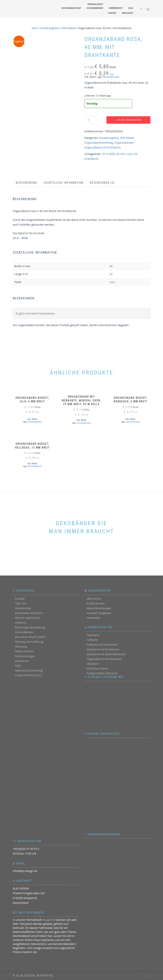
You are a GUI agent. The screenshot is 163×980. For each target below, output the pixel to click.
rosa (129, 154)
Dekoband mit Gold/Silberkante (106, 654)
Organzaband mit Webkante (104, 659)
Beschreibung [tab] (27, 183)
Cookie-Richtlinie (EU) (28, 675)
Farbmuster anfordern (29, 613)
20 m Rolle (109, 154)
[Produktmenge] (94, 120)
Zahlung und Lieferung (29, 642)
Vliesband (93, 664)
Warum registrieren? (28, 618)
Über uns (21, 603)
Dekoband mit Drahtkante (103, 649)
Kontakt (112, 13)
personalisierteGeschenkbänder (95, 6)
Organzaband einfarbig (99, 143)
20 (111, 274)
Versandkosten (111, 77)
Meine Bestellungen (99, 608)
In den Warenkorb (129, 120)
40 (111, 266)
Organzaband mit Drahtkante (103, 147)
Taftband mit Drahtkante (102, 645)
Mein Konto (128, 13)
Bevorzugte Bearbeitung (30, 627)
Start (34, 28)
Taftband (92, 640)
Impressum (22, 661)
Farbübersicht (116, 8)
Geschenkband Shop (71, 8)
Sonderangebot (50, 28)
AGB (18, 666)
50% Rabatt (69, 28)
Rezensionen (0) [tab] (102, 183)
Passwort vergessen (99, 613)
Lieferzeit (21, 623)
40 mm (121, 154)
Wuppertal (49, 920)
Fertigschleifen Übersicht (102, 673)
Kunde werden (96, 603)
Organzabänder (124, 143)
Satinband (93, 635)
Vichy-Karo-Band (97, 668)
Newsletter (93, 618)
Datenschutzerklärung (29, 670)
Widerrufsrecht (24, 651)
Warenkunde (23, 608)
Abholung (21, 646)
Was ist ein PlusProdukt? (30, 637)
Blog (131, 8)
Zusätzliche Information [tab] (64, 183)
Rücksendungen (25, 656)
